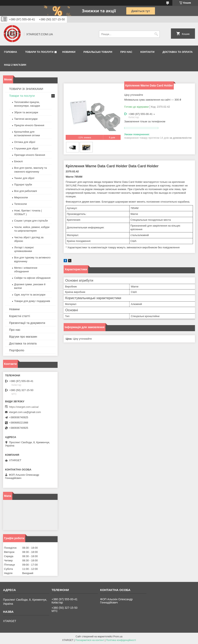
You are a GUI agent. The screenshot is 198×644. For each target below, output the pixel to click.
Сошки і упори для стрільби (31, 221)
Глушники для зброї (26, 148)
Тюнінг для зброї (24, 178)
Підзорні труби (23, 185)
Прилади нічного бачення (30, 155)
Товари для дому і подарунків (32, 301)
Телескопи (21, 204)
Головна (11, 52)
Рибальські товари (98, 52)
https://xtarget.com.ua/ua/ (24, 407)
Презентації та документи (27, 323)
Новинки (69, 52)
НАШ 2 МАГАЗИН (15, 65)
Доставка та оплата (177, 52)
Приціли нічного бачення (29, 125)
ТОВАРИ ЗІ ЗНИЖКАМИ (26, 89)
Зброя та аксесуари (26, 112)
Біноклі (18, 161)
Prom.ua (118, 637)
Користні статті (19, 316)
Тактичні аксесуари (26, 119)
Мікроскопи (21, 197)
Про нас (126, 52)
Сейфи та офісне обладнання (32, 278)
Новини (14, 309)
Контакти (147, 52)
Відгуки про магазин (23, 337)
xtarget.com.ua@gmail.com (25, 412)
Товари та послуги (39, 52)
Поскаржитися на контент (90, 640)
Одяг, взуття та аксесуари (30, 295)
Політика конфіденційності (121, 640)
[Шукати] (156, 34)
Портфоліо (17, 350)
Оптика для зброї (25, 142)
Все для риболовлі (26, 191)
